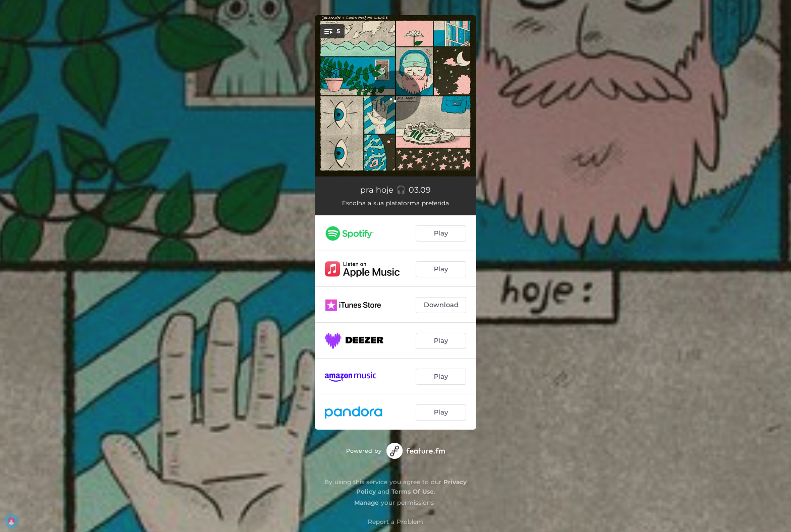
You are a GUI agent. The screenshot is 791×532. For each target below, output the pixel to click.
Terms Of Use (413, 491)
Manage (366, 503)
